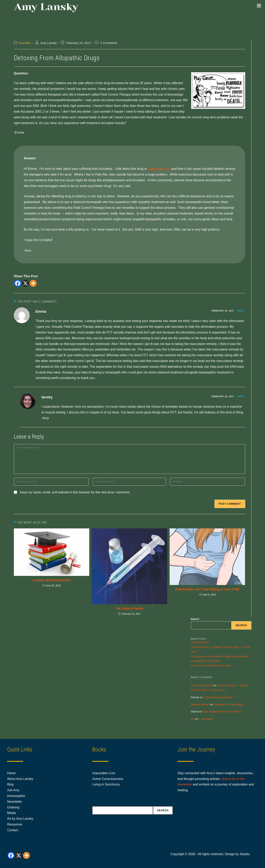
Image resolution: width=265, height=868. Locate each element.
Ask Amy (13, 790)
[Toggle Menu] (259, 6)
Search (195, 619)
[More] (33, 283)
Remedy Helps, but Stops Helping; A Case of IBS (207, 589)
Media (11, 813)
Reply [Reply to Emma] (241, 311)
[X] (25, 283)
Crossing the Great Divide (206, 661)
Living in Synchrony (106, 784)
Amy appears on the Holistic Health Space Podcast (220, 656)
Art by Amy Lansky (20, 819)
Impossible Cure (159, 169)
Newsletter (15, 802)
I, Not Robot (206, 719)
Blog (10, 784)
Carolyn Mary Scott (202, 685)
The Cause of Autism (129, 608)
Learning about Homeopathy (52, 580)
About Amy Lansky (20, 779)
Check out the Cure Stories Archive (211, 665)
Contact (13, 830)
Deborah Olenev (200, 704)
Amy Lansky (49, 43)
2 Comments (109, 43)
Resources (15, 824)
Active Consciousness (108, 779)
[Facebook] (18, 283)
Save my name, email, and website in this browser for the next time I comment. (75, 492)
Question (25, 43)
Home (11, 773)
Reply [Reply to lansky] (241, 396)
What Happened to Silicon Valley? (222, 712)
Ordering (13, 807)
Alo (193, 719)
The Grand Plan (200, 642)
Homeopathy (16, 796)
